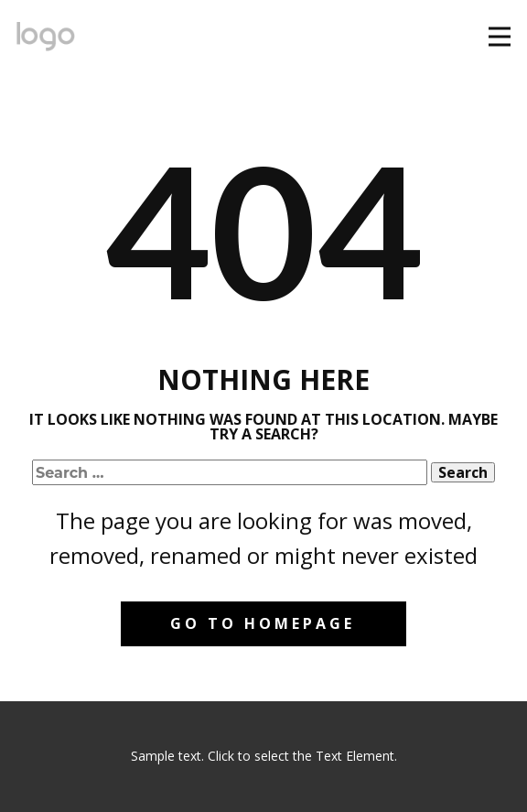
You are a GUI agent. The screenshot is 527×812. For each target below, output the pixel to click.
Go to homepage (263, 623)
